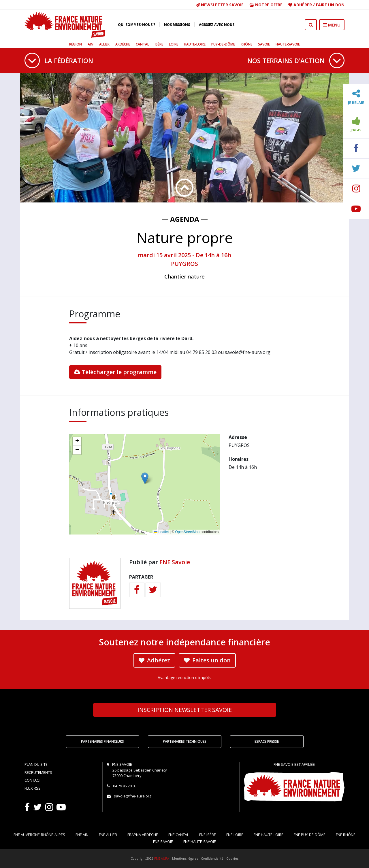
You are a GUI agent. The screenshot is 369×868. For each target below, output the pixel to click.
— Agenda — (185, 219)
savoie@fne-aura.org (133, 796)
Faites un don (207, 660)
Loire (174, 44)
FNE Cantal (179, 835)
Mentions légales (185, 858)
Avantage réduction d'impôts (184, 677)
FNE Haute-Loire (269, 835)
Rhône (246, 44)
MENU (332, 25)
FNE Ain (82, 835)
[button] (145, 478)
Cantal (142, 44)
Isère (159, 44)
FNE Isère (208, 835)
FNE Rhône (346, 835)
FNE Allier (108, 835)
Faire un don (330, 5)
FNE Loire (235, 835)
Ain (91, 44)
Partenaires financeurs (102, 741)
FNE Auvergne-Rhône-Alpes (39, 835)
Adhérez (154, 660)
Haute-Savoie (288, 44)
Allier (104, 44)
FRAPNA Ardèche (143, 835)
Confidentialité (212, 858)
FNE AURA (162, 858)
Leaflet (161, 532)
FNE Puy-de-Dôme (310, 835)
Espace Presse (267, 741)
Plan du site (36, 764)
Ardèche (123, 44)
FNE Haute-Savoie (200, 842)
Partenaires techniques (185, 741)
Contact (33, 780)
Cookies (232, 858)
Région (76, 44)
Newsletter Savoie (220, 5)
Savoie (264, 44)
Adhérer (303, 5)
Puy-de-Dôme (223, 44)
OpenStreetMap (188, 532)
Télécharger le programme (115, 372)
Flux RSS (33, 788)
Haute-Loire (195, 44)
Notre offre (266, 5)
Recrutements (38, 772)
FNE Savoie (175, 562)
